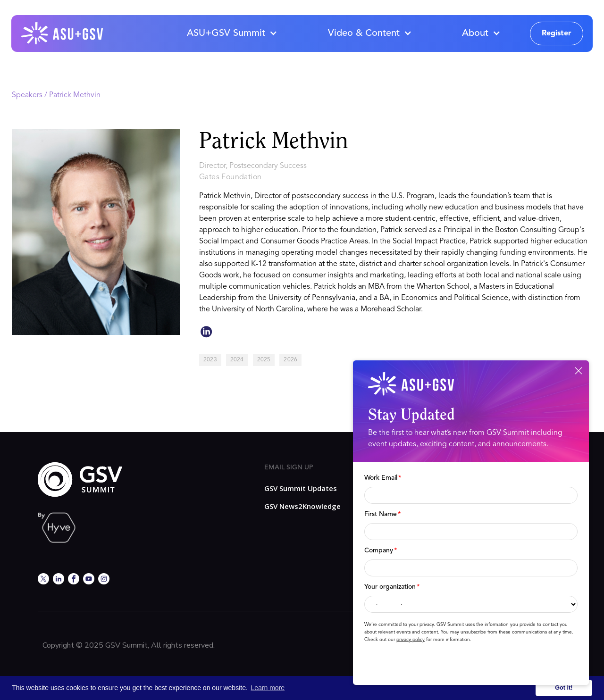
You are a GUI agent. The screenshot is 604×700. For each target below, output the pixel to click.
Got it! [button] (564, 688)
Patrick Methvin (75, 95)
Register (557, 33)
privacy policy (411, 640)
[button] (232, 33)
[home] (63, 33)
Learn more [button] (268, 688)
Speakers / (30, 95)
